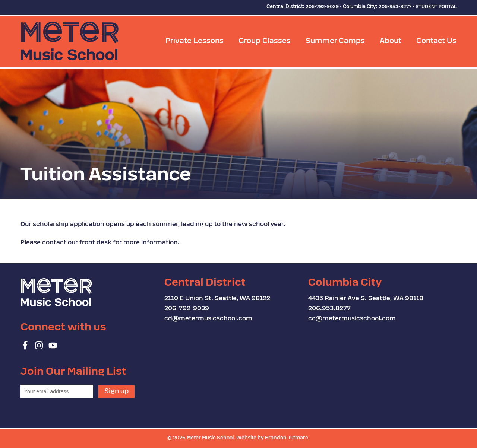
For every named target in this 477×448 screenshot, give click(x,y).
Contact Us (436, 42)
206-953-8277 (395, 7)
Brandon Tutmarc (287, 438)
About (391, 42)
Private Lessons (195, 42)
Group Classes (265, 42)
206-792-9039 (322, 7)
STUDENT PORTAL (436, 7)
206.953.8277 (329, 309)
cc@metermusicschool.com (352, 319)
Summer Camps (335, 42)
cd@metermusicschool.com (208, 319)
